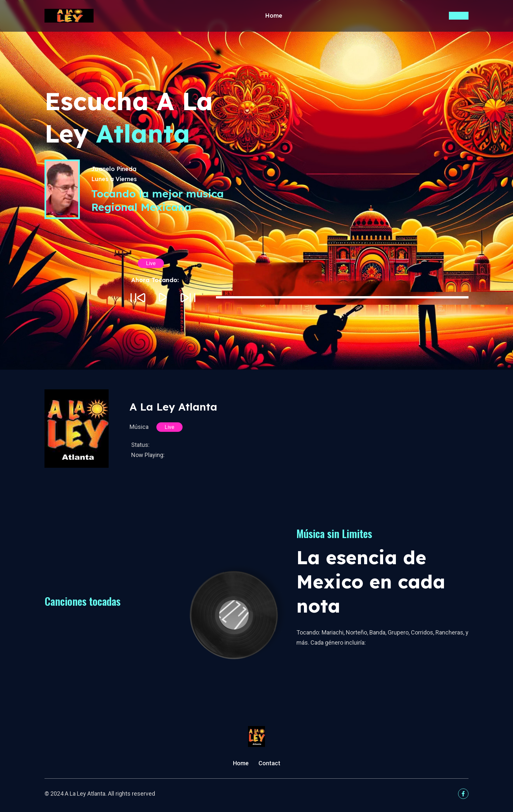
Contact (269, 763)
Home (274, 16)
